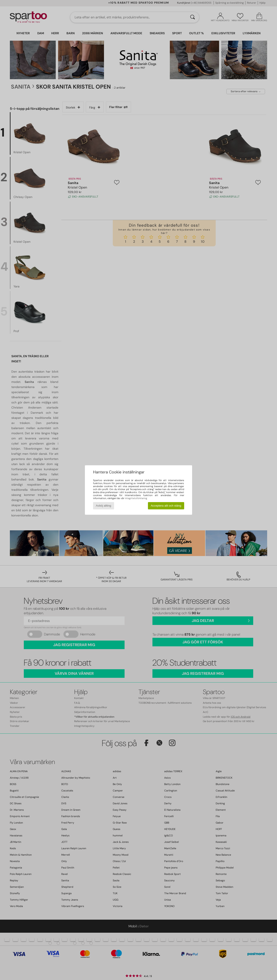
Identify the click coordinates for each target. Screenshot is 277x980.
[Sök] (193, 17)
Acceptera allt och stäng (166, 506)
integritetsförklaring (136, 498)
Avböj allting (104, 506)
